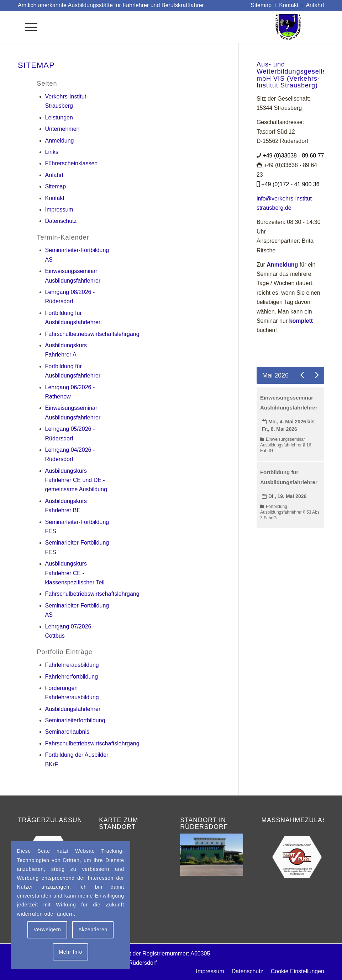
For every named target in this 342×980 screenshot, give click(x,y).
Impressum (59, 210)
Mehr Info (70, 952)
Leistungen (59, 117)
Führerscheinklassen (72, 163)
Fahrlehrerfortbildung (72, 677)
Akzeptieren (93, 930)
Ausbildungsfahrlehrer (73, 709)
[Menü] (28, 27)
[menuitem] (261, 5)
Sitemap (56, 186)
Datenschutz (61, 221)
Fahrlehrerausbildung (72, 665)
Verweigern (47, 930)
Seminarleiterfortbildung (75, 720)
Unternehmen (62, 129)
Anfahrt (54, 175)
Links (52, 152)
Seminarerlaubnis (67, 732)
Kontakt (55, 198)
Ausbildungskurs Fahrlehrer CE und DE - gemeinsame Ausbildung (76, 480)
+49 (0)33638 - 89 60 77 (293, 156)
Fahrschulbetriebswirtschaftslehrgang (92, 334)
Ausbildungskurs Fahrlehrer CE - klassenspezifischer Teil (75, 573)
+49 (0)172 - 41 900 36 (290, 184)
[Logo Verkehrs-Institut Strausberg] (300, 27)
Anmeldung (60, 141)
